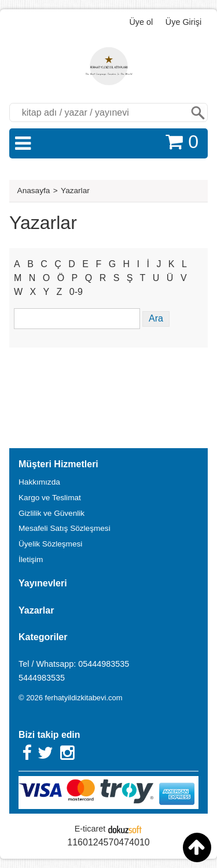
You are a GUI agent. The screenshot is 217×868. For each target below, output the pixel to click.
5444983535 (42, 678)
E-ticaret (90, 829)
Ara (198, 112)
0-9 (76, 292)
